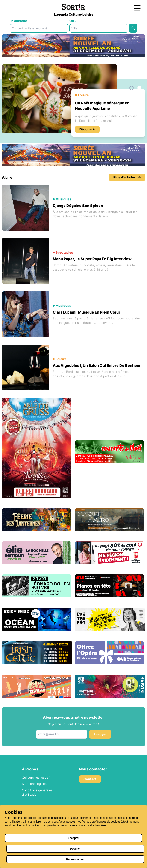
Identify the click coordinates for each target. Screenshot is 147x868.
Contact (90, 779)
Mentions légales (34, 784)
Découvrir (87, 129)
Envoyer (100, 734)
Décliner (75, 849)
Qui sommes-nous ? (36, 778)
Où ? (73, 21)
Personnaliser (75, 859)
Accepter (73, 838)
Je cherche (18, 21)
